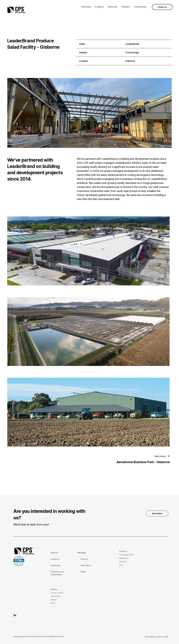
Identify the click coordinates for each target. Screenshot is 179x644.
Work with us (86, 565)
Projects (99, 7)
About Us (113, 7)
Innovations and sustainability (57, 573)
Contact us (162, 7)
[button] (86, 7)
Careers (126, 7)
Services (86, 7)
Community (140, 7)
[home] (17, 9)
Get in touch (157, 513)
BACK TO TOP (162, 637)
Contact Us (55, 559)
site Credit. (150, 637)
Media (83, 572)
